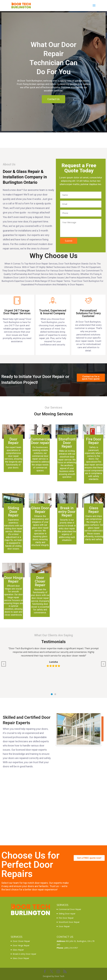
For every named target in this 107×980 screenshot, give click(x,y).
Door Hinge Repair (21, 945)
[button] (52, 694)
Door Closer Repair (21, 941)
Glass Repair (18, 950)
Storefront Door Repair (69, 922)
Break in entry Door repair (24, 954)
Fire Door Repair (66, 918)
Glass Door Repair (21, 958)
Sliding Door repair (67, 914)
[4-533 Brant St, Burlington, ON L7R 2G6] (53, 810)
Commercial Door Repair (70, 909)
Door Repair (64, 926)
